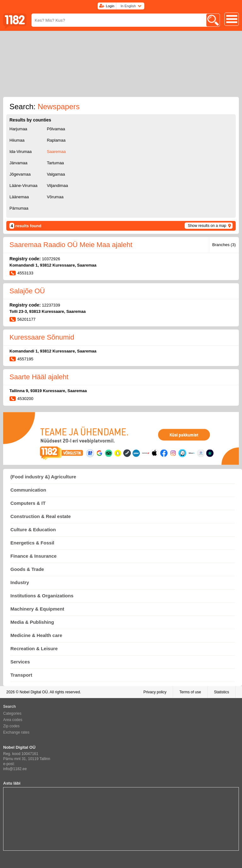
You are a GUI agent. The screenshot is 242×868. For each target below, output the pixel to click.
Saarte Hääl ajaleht (39, 377)
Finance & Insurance (34, 556)
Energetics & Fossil (32, 543)
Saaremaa (56, 152)
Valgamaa (56, 174)
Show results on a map (207, 226)
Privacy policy (155, 692)
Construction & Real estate (41, 516)
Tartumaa (55, 163)
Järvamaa (18, 163)
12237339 (51, 305)
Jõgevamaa (20, 174)
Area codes (13, 720)
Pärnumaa (19, 208)
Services (20, 662)
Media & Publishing (32, 622)
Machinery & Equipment (37, 609)
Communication (28, 490)
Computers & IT (28, 503)
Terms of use (190, 692)
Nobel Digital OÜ (34, 692)
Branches (224, 245)
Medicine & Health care (36, 635)
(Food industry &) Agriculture (43, 477)
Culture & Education (33, 530)
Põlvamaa (56, 129)
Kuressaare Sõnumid (42, 337)
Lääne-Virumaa (23, 186)
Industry (20, 582)
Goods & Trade (27, 569)
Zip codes (11, 726)
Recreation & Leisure (34, 648)
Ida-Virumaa (21, 152)
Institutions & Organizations (42, 596)
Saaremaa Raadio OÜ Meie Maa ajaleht (71, 245)
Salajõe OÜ (27, 291)
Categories (12, 713)
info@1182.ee (15, 769)
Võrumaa (55, 197)
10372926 (51, 259)
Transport (21, 675)
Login (110, 6)
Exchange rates (16, 732)
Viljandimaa (58, 186)
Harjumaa (18, 129)
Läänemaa (19, 197)
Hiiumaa (17, 140)
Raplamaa (56, 140)
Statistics (222, 692)
